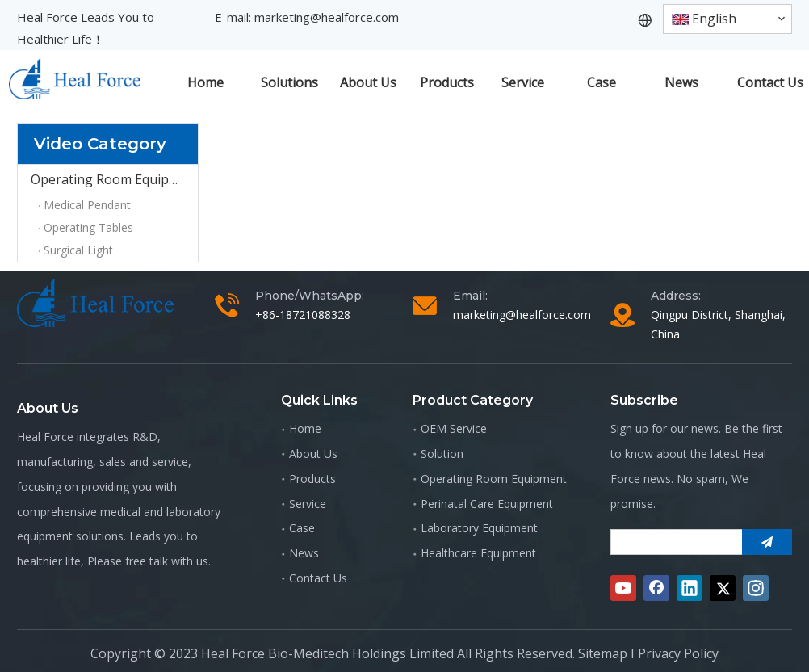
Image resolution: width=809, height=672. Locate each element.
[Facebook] (656, 588)
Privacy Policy (678, 653)
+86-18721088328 (303, 315)
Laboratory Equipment (479, 528)
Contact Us (318, 578)
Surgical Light (78, 250)
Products (312, 479)
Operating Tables (88, 227)
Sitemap (603, 653)
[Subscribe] (767, 542)
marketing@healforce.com (327, 17)
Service (308, 504)
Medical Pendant (87, 205)
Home (305, 428)
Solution (442, 454)
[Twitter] (723, 588)
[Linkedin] (690, 588)
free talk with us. (168, 561)
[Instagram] (756, 588)
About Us (313, 454)
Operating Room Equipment (114, 179)
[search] (673, 542)
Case (302, 528)
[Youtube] (623, 588)
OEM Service (454, 428)
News (304, 553)
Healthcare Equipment (478, 553)
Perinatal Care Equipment (487, 504)
